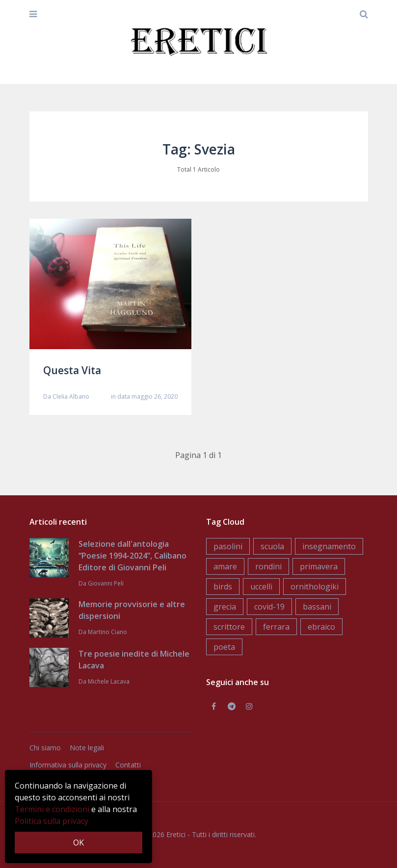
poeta (224, 647)
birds (223, 587)
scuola (272, 546)
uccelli (261, 587)
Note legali (87, 748)
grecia (225, 607)
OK (79, 842)
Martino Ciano (107, 632)
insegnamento (329, 546)
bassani (317, 607)
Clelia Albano (71, 396)
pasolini (228, 546)
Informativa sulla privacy (68, 765)
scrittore (229, 627)
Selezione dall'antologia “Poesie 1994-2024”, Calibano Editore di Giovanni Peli (132, 556)
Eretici (176, 834)
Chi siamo (45, 748)
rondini (268, 566)
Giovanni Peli (106, 583)
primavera (319, 566)
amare (225, 566)
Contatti (128, 765)
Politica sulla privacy (52, 821)
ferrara (276, 627)
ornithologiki (315, 587)
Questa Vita (72, 370)
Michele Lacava (109, 681)
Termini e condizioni (52, 809)
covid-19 (269, 607)
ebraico (321, 627)
